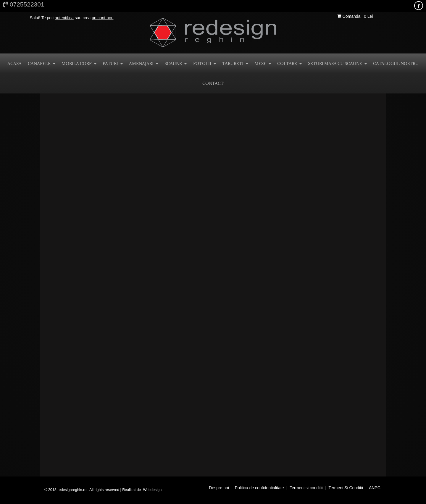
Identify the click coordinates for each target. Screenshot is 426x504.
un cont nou (103, 18)
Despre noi (219, 488)
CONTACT (213, 83)
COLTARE (289, 64)
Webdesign (152, 490)
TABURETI (235, 64)
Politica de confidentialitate (259, 488)
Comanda (349, 16)
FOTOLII (205, 64)
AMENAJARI (144, 64)
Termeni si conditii (306, 488)
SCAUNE (176, 64)
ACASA (14, 64)
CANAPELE (42, 64)
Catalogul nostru (396, 64)
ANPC (375, 488)
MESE (263, 64)
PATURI (113, 64)
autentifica (64, 18)
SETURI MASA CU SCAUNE (337, 64)
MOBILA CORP (79, 64)
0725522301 (24, 4)
